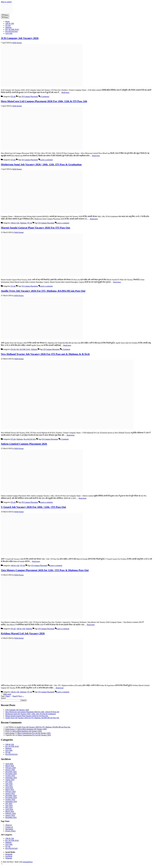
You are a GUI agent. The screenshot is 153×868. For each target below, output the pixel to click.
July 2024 (9, 804)
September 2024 (11, 802)
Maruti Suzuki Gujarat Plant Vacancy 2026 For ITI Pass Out (35, 228)
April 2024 (9, 809)
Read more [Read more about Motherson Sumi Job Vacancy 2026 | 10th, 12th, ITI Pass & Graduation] (94, 219)
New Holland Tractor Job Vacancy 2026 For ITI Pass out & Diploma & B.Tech (45, 354)
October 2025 (10, 776)
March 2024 (10, 811)
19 (15, 696)
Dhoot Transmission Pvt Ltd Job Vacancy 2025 (34, 733)
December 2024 (11, 796)
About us (9, 825)
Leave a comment (46, 160)
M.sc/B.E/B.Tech (11, 31)
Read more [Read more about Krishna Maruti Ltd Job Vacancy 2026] (60, 688)
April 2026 (9, 764)
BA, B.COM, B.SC (12, 29)
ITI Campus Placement (30, 97)
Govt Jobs (9, 33)
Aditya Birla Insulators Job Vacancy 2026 (32, 729)
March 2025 (10, 790)
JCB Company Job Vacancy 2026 (20, 38)
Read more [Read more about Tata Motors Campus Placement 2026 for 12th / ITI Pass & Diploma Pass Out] (91, 625)
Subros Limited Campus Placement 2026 (24, 444)
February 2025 (11, 792)
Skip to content (6, 2)
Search (3, 698)
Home (7, 21)
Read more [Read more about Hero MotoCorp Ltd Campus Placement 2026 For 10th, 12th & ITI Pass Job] (96, 156)
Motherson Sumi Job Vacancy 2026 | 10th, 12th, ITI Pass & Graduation (41, 164)
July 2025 (9, 782)
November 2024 (11, 798)
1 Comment (66, 349)
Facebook (9, 856)
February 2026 (11, 768)
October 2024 (10, 800)
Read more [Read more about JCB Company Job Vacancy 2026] (65, 92)
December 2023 (11, 817)
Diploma (8, 27)
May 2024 (9, 807)
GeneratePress (28, 862)
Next (21, 696)
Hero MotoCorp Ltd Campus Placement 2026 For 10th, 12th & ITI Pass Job (44, 101)
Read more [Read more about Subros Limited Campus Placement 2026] (83, 498)
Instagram (9, 854)
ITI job (13, 97)
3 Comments (45, 97)
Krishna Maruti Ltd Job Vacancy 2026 (23, 633)
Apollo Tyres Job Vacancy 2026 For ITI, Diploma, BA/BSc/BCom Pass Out (43, 291)
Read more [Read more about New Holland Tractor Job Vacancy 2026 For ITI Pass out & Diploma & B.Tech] (71, 435)
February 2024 (11, 813)
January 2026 (10, 770)
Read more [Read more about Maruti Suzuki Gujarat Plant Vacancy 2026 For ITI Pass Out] (117, 282)
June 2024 (9, 806)
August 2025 (10, 780)
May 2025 (9, 786)
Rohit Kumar (10, 729)
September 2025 (11, 778)
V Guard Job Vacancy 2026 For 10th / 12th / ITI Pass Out (33, 507)
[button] (2, 864)
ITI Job (8, 25)
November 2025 (11, 774)
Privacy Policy (11, 831)
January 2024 (10, 815)
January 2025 (10, 794)
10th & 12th (10, 23)
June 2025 (9, 784)
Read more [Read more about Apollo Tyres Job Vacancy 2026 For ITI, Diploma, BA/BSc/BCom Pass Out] (67, 345)
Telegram (9, 858)
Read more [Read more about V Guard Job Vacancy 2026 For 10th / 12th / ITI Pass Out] (36, 561)
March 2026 (10, 766)
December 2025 (11, 772)
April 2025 (9, 788)
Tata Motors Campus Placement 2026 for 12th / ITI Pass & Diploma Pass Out (45, 570)
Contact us (9, 827)
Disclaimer (9, 829)
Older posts (7, 694)
